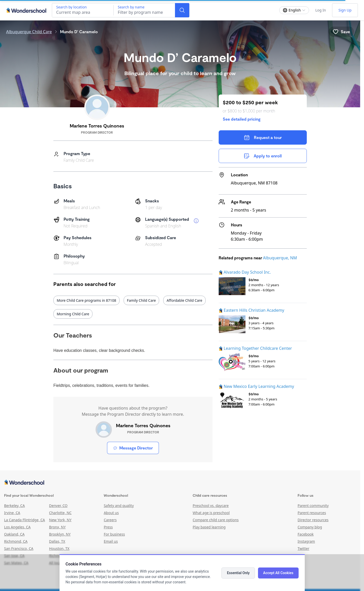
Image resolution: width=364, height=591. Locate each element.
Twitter (303, 548)
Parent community (313, 506)
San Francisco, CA (19, 548)
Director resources (313, 520)
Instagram (306, 541)
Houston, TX (59, 548)
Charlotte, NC (60, 513)
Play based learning (209, 527)
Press (108, 527)
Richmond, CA (16, 541)
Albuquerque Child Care (29, 32)
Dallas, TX (57, 541)
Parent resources (312, 513)
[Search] (182, 10)
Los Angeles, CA (17, 527)
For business (114, 534)
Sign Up (345, 10)
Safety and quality (119, 506)
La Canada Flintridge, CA (25, 520)
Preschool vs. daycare (211, 506)
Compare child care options (216, 520)
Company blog (310, 527)
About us (111, 513)
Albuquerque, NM (280, 258)
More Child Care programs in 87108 (86, 300)
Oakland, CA (14, 534)
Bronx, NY (57, 527)
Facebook (306, 534)
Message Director (133, 448)
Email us (111, 541)
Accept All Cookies (278, 573)
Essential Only (238, 573)
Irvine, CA (12, 513)
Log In (320, 10)
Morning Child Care (73, 314)
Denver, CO (58, 506)
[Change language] (294, 10)
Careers (110, 520)
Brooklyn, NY (60, 534)
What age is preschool (211, 513)
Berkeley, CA (14, 506)
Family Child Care (141, 300)
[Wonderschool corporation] (180, 483)
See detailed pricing (242, 119)
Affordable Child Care (184, 300)
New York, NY (60, 520)
